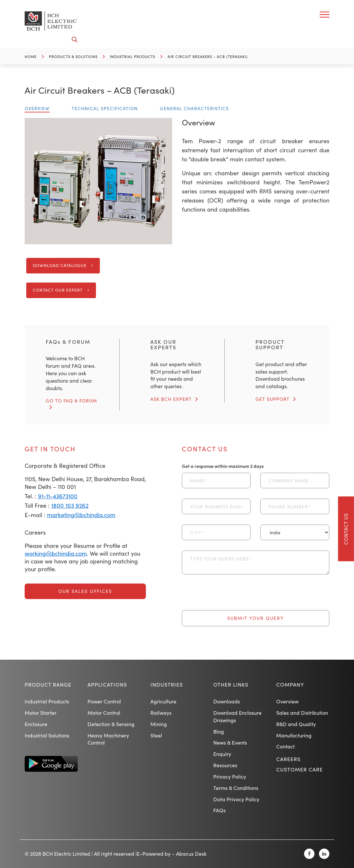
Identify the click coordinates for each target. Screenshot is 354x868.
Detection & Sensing (111, 724)
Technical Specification (105, 108)
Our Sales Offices (85, 591)
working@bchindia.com (56, 553)
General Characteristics (194, 108)
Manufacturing (294, 735)
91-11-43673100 (58, 496)
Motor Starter (41, 713)
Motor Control (104, 713)
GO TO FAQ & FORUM (71, 401)
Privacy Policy (230, 776)
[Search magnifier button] (75, 40)
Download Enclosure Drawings (237, 716)
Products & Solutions (73, 57)
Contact (285, 746)
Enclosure (36, 724)
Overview (37, 108)
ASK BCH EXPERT (171, 399)
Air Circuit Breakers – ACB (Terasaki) (208, 57)
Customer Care (300, 769)
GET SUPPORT (272, 399)
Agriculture (163, 701)
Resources (225, 765)
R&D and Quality (296, 724)
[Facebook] (309, 854)
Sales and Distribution (302, 713)
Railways (161, 713)
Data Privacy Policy (236, 799)
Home (31, 57)
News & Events (230, 742)
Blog (219, 731)
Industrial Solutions (47, 735)
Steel (156, 735)
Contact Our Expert (58, 290)
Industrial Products (133, 57)
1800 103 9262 (70, 505)
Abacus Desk (191, 854)
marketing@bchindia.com (81, 515)
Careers (288, 759)
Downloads (227, 701)
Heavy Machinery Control (108, 739)
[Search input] (56, 40)
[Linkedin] (324, 854)
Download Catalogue (60, 265)
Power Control (104, 701)
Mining (159, 724)
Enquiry (222, 754)
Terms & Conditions (236, 788)
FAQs (219, 810)
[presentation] (231, 597)
